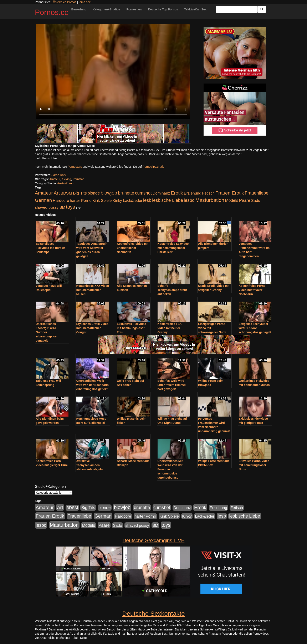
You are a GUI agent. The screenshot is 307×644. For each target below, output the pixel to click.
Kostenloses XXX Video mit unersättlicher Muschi (93, 290)
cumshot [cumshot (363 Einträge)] (143, 193)
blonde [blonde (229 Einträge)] (94, 193)
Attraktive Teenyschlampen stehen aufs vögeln (90, 465)
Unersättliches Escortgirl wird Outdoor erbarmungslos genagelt (46, 332)
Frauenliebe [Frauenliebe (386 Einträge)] (257, 193)
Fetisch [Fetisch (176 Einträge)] (208, 193)
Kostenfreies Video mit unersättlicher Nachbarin (133, 248)
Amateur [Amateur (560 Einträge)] (44, 193)
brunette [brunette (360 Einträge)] (126, 193)
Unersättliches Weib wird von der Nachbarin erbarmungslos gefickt (93, 385)
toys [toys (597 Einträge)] (70, 207)
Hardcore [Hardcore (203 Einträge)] (61, 200)
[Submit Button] (262, 9)
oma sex (85, 2)
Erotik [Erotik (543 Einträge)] (177, 193)
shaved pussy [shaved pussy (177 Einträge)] (47, 207)
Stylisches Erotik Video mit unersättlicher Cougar (93, 328)
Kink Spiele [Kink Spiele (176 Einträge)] (102, 200)
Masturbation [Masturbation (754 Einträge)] (210, 200)
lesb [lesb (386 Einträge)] (147, 200)
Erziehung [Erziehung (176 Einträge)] (193, 193)
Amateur (55, 179)
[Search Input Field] (237, 9)
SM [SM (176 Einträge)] (62, 207)
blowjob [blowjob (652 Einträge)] (109, 193)
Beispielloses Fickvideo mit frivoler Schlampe (50, 248)
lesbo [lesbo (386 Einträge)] (189, 200)
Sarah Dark (59, 175)
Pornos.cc (52, 12)
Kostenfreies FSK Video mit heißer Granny (170, 328)
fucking (66, 179)
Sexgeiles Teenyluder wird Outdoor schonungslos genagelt (255, 328)
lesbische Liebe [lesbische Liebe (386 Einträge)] (168, 200)
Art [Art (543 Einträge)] (57, 193)
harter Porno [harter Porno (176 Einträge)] (81, 200)
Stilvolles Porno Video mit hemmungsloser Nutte (254, 465)
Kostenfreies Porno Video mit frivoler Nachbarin (252, 290)
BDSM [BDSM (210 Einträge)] (66, 193)
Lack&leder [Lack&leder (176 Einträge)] (132, 200)
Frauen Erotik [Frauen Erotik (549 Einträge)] (230, 193)
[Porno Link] (113, 134)
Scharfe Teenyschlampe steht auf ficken (172, 290)
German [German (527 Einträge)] (44, 200)
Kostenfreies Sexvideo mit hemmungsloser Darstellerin (173, 248)
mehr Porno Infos (46, 158)
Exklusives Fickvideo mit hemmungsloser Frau (132, 328)
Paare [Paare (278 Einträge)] (245, 200)
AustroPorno (65, 183)
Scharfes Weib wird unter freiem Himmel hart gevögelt (172, 385)
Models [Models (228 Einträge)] (232, 200)
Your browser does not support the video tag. (113, 72)
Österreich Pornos (65, 2)
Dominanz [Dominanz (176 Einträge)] (161, 193)
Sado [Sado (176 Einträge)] (256, 200)
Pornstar (78, 179)
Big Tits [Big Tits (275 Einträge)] (80, 193)
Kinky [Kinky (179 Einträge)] (117, 200)
